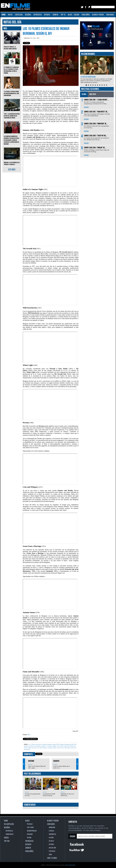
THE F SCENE (30, 827)
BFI (29, 735)
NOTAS (10, 15)
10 (107, 85)
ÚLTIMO (84, 94)
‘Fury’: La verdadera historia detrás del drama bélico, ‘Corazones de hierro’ (12, 114)
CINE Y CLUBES (52, 858)
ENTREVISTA (38, 15)
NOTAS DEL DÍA (12, 22)
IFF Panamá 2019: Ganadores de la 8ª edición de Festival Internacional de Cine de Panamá (12, 68)
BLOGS (70, 15)
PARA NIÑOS (86, 15)
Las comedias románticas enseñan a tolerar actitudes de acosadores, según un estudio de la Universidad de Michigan (12, 138)
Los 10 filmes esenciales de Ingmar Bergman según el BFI (44, 744)
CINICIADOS (110, 15)
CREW (50, 855)
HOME (4, 15)
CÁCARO (76, 15)
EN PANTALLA (9, 831)
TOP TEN (7, 841)
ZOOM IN (55, 15)
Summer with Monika (35, 746)
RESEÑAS (28, 15)
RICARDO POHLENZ (32, 831)
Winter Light (27, 748)
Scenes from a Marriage (63, 748)
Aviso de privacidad (70, 865)
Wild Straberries (71, 746)
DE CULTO (51, 841)
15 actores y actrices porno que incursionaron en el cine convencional (12, 92)
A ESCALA (51, 831)
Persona (33, 748)
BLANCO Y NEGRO (98, 15)
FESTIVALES (52, 851)
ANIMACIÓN (52, 827)
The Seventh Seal (61, 746)
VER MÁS (12, 170)
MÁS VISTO (93, 94)
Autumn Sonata (52, 748)
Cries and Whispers (42, 748)
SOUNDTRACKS (10, 834)
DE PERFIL (51, 844)
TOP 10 (63, 15)
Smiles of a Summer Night (49, 746)
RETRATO (47, 15)
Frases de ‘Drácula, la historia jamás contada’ (12, 46)
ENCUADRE (30, 834)
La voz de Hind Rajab (88, 77)
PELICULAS (30, 824)
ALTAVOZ (51, 838)
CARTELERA (19, 15)
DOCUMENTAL (52, 834)
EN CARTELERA (9, 824)
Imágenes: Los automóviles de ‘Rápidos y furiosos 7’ (12, 162)
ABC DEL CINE (52, 848)
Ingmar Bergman (64, 744)
